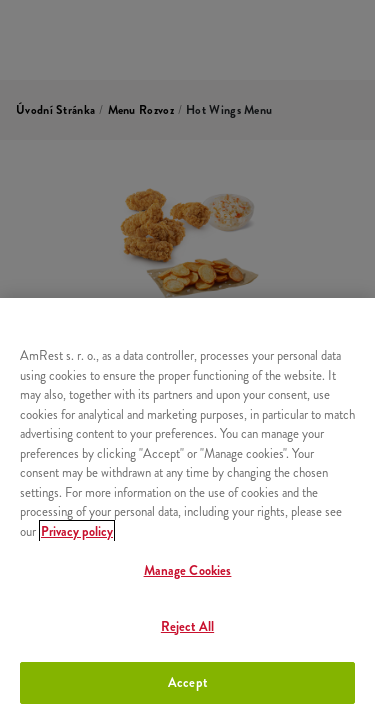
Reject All (187, 626)
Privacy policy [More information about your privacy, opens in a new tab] (77, 531)
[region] (187, 509)
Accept (187, 682)
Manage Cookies (188, 570)
